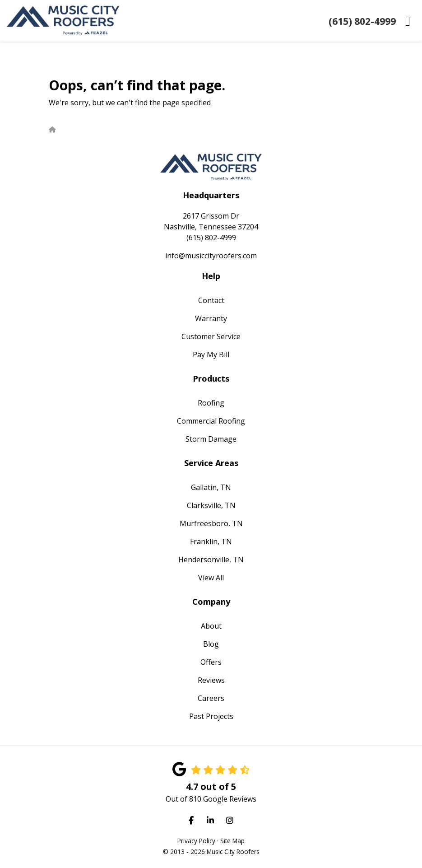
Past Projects (211, 716)
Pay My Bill (211, 355)
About (211, 626)
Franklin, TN (211, 541)
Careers (211, 698)
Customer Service (211, 336)
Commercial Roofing (211, 421)
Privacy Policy (196, 841)
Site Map (232, 841)
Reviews (211, 680)
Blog (211, 644)
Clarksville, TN (211, 505)
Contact (211, 300)
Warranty (211, 318)
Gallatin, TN (211, 487)
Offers (211, 662)
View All (211, 578)
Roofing (211, 403)
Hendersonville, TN (211, 560)
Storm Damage (211, 439)
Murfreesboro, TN (211, 523)
